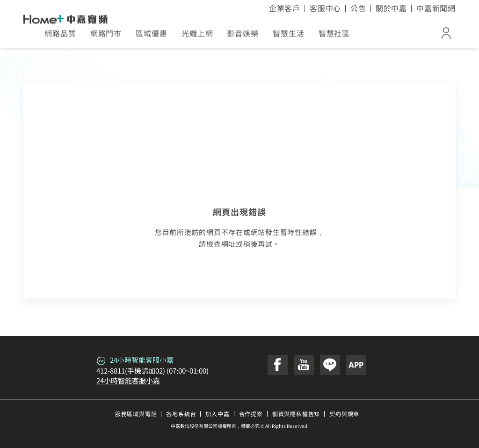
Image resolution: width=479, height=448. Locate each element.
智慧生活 (289, 37)
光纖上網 (197, 37)
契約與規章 (344, 414)
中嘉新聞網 (436, 8)
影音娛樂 (243, 37)
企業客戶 (285, 8)
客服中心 (325, 8)
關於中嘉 (391, 8)
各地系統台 (181, 414)
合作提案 (251, 414)
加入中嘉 (217, 414)
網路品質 (60, 37)
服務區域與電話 (136, 414)
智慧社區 (334, 37)
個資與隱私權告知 (296, 414)
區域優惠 (152, 37)
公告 (358, 8)
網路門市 (106, 37)
